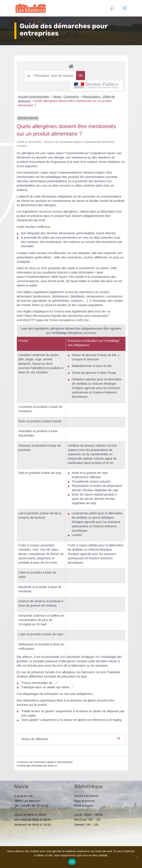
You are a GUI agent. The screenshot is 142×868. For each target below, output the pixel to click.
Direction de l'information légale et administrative (46, 762)
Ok (72, 862)
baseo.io (52, 766)
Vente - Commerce (66, 96)
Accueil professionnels (34, 96)
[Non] (137, 857)
